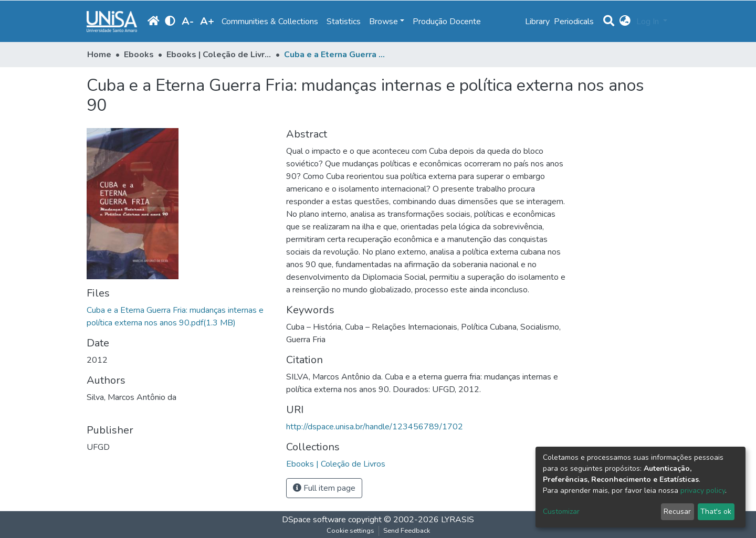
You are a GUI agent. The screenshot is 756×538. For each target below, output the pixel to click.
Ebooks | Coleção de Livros (219, 55)
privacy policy (703, 490)
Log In (649, 22)
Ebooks (139, 55)
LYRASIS (458, 520)
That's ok (716, 511)
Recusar (677, 511)
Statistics (344, 22)
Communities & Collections (270, 22)
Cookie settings (350, 531)
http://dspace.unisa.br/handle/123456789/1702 (375, 427)
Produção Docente (447, 22)
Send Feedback (407, 531)
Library (537, 22)
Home (99, 55)
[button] (625, 22)
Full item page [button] (324, 488)
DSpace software (314, 520)
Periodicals (574, 22)
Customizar (561, 511)
